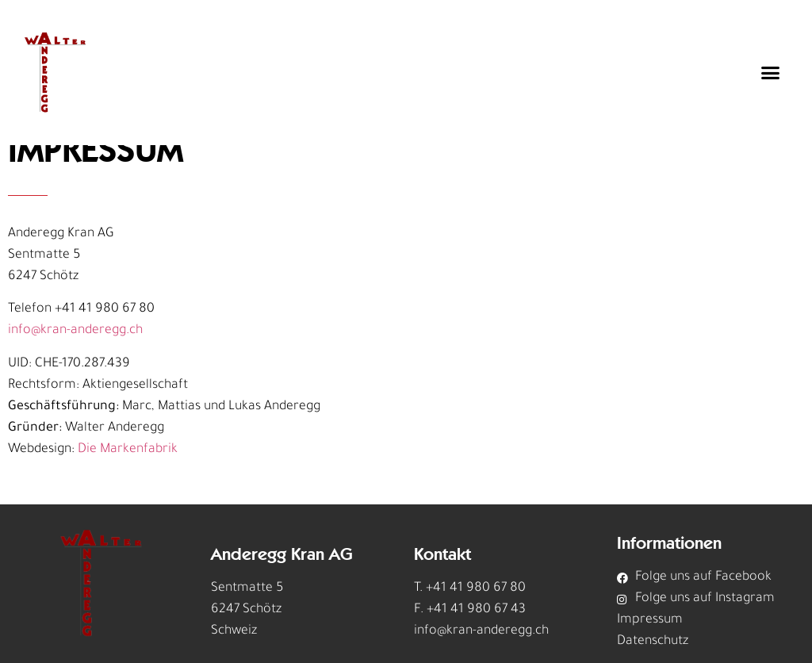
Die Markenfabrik (128, 450)
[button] (771, 73)
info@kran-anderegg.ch (75, 331)
